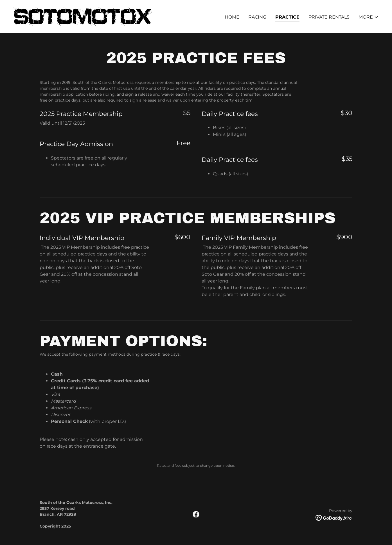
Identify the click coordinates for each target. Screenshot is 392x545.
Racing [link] (257, 17)
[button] (369, 17)
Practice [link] (287, 17)
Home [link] (232, 17)
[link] (83, 16)
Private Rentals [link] (329, 17)
